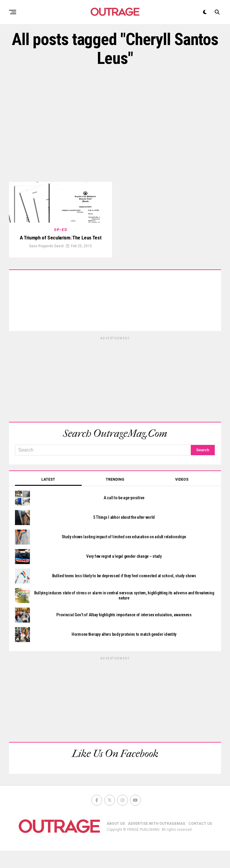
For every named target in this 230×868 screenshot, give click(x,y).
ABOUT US (116, 841)
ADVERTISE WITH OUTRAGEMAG (157, 841)
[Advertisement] (115, 125)
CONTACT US (200, 841)
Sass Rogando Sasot (46, 263)
